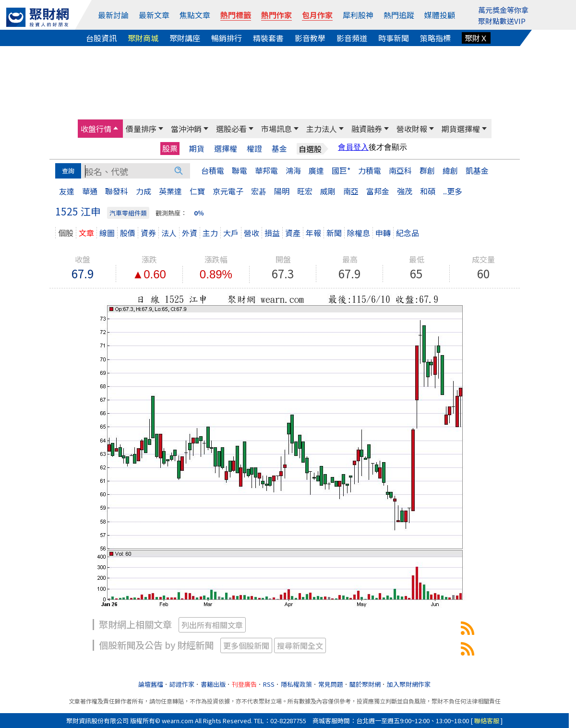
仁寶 (197, 191)
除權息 (359, 233)
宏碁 (259, 191)
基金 (279, 149)
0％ (199, 213)
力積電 (370, 170)
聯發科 (117, 191)
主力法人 (322, 129)
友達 (67, 191)
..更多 (453, 191)
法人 (169, 233)
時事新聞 (394, 38)
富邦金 (378, 191)
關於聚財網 (365, 684)
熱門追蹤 (399, 15)
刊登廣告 (244, 684)
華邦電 (266, 170)
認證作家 (182, 684)
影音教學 (310, 38)
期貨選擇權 (461, 129)
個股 (66, 233)
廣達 (316, 170)
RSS (269, 684)
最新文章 (154, 15)
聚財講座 (185, 38)
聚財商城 (143, 38)
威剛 (328, 191)
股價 (128, 233)
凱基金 (477, 170)
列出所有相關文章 (212, 625)
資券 (148, 233)
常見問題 (331, 684)
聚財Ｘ (476, 38)
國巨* (341, 170)
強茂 (405, 191)
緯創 (450, 170)
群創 (427, 170)
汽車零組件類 (128, 213)
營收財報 (412, 129)
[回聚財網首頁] (37, 17)
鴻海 (293, 170)
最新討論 (113, 15)
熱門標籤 (236, 15)
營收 (252, 233)
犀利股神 (358, 15)
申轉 (383, 233)
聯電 (240, 170)
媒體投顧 (440, 15)
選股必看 (231, 129)
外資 (190, 233)
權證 (254, 149)
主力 (210, 233)
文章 (86, 233)
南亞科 (400, 170)
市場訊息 (276, 129)
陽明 (282, 191)
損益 (272, 233)
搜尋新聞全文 (300, 645)
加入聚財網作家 (409, 684)
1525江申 (468, 628)
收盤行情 (96, 129)
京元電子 (228, 191)
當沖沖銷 (186, 129)
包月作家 (317, 15)
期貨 (197, 149)
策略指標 (435, 38)
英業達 (170, 191)
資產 (293, 233)
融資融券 (367, 129)
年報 (313, 233)
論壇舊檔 (151, 684)
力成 (144, 191)
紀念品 (408, 233)
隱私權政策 (296, 684)
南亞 (351, 191)
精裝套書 (268, 38)
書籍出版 (213, 684)
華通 (90, 191)
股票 (170, 148)
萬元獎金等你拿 (503, 10)
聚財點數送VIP (502, 21)
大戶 (231, 233)
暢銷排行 (227, 38)
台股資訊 (101, 38)
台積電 (213, 170)
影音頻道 (352, 38)
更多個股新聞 (246, 645)
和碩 (428, 191)
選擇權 (226, 149)
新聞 (334, 233)
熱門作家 (276, 15)
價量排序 (141, 129)
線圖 (107, 233)
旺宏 (305, 191)
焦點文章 (195, 15)
